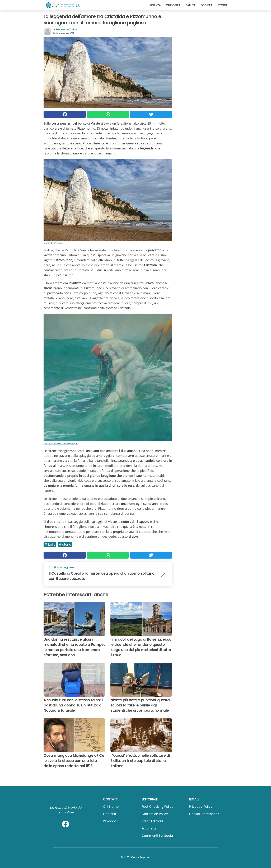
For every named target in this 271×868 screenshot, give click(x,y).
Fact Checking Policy (157, 807)
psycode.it (111, 821)
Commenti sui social (158, 836)
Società (207, 5)
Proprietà (149, 828)
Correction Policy (155, 814)
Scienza (155, 5)
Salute (191, 5)
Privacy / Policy (201, 807)
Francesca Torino (66, 30)
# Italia (50, 544)
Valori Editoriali (153, 821)
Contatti (109, 814)
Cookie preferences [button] (204, 814)
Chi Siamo (111, 807)
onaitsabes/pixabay (54, 243)
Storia (223, 5)
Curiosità (173, 5)
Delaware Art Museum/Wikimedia (61, 444)
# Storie (65, 544)
